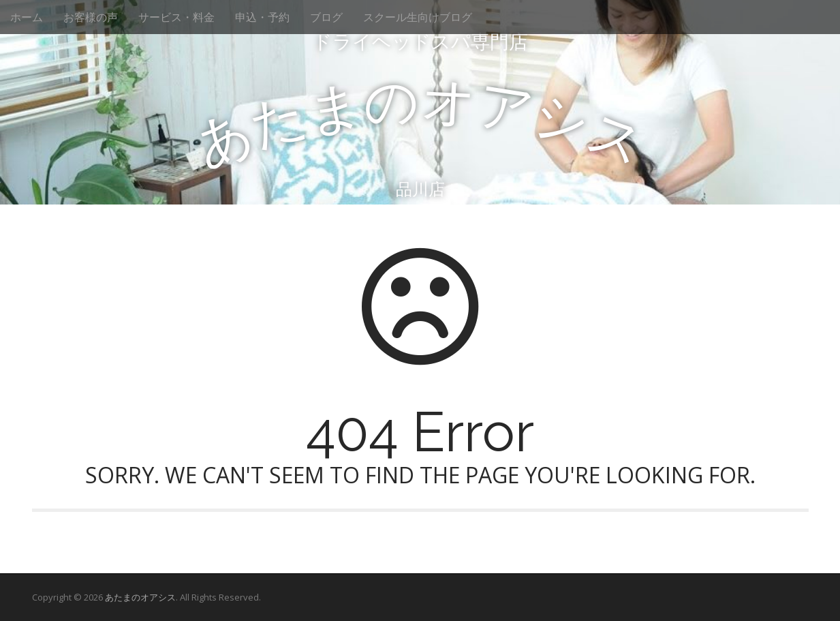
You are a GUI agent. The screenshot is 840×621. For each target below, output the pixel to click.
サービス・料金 (176, 17)
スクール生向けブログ (418, 17)
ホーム (27, 17)
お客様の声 (91, 17)
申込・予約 (262, 17)
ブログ (326, 17)
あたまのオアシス (140, 597)
